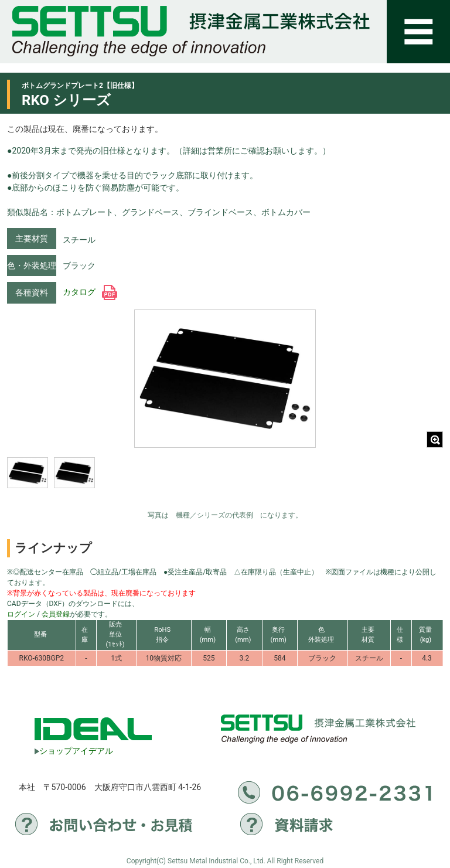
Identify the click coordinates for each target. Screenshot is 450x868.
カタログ (90, 292)
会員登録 (56, 614)
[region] (98, 481)
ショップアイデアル (74, 751)
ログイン (21, 614)
